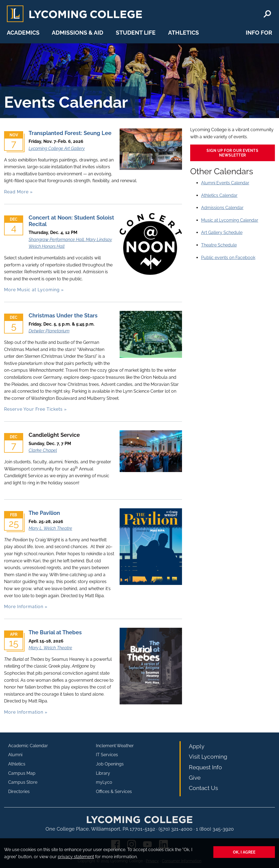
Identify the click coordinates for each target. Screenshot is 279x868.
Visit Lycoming (208, 757)
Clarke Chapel (43, 450)
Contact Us (203, 788)
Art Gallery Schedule (222, 232)
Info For (259, 33)
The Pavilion (44, 513)
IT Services (107, 755)
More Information (24, 607)
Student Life (136, 33)
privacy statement (76, 857)
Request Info (205, 767)
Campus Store (23, 782)
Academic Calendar (28, 746)
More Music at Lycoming (32, 290)
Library (103, 773)
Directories (19, 792)
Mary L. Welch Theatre (50, 528)
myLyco (104, 782)
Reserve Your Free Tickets (33, 409)
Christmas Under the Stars (63, 316)
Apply (197, 746)
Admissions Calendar (222, 208)
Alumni (15, 755)
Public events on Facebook (228, 258)
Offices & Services (114, 792)
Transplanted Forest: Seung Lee (70, 133)
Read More (16, 192)
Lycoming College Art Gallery (57, 148)
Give (195, 778)
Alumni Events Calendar (225, 183)
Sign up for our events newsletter (232, 153)
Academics (23, 33)
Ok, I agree (244, 852)
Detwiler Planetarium (49, 331)
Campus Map (22, 773)
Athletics (184, 33)
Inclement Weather (115, 746)
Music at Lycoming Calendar (230, 220)
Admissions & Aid (78, 33)
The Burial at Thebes (55, 632)
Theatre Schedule (219, 245)
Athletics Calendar (219, 195)
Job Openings (110, 764)
